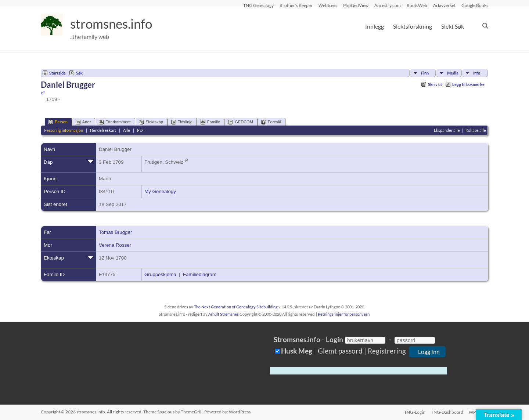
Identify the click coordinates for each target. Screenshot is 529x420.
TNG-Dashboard (447, 412)
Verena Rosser (115, 245)
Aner (83, 122)
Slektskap (151, 122)
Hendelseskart (103, 130)
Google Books (475, 5)
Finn (425, 73)
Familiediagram (200, 274)
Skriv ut (435, 84)
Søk (79, 73)
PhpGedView (356, 5)
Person (58, 122)
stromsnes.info (113, 24)
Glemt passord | (342, 351)
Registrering (387, 351)
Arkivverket (444, 5)
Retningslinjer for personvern (344, 314)
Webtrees (328, 5)
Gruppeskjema (160, 274)
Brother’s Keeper (296, 5)
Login (334, 339)
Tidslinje (182, 122)
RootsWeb (417, 5)
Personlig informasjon (64, 130)
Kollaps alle (476, 130)
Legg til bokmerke (468, 84)
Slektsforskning (413, 26)
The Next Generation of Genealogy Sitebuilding (236, 307)
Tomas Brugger (115, 232)
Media (453, 73)
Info (477, 73)
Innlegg (375, 26)
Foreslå (271, 122)
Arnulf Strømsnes (224, 314)
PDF (141, 130)
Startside (57, 73)
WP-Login (479, 412)
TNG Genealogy (258, 5)
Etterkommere (115, 122)
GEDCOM (241, 122)
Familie (210, 122)
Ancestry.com (388, 5)
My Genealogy (160, 191)
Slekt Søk (453, 26)
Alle (127, 130)
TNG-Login (414, 412)
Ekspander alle (447, 130)
